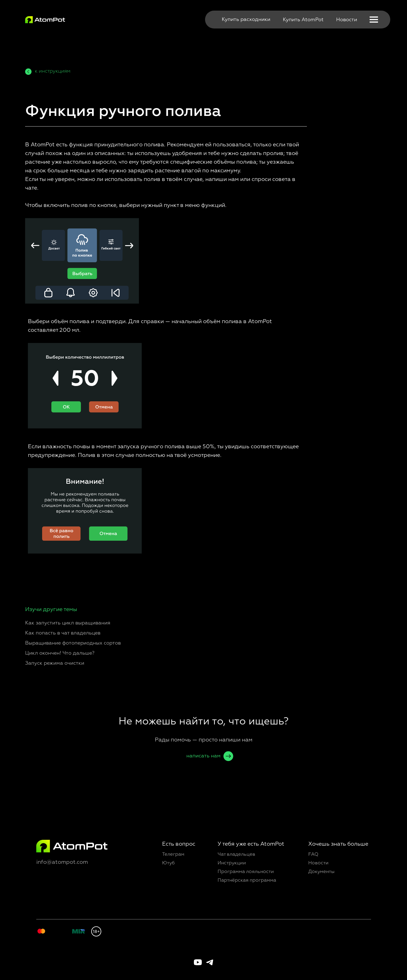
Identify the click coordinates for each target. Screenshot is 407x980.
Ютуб (168, 863)
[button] (374, 20)
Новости (347, 20)
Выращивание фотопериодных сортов (73, 643)
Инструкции (232, 863)
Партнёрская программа (247, 880)
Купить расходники (246, 20)
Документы (321, 872)
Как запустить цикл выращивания (68, 623)
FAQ (313, 854)
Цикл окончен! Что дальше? (60, 653)
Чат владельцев (236, 854)
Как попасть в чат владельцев (63, 633)
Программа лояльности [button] (246, 872)
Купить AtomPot (303, 20)
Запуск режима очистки (55, 663)
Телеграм (173, 854)
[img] (45, 20)
